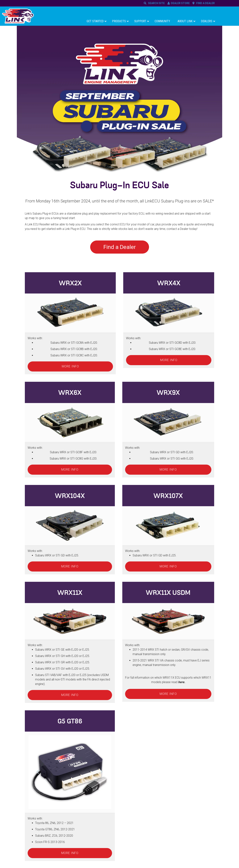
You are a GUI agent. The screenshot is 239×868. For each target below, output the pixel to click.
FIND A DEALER (205, 3)
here (181, 682)
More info (70, 366)
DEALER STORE (180, 3)
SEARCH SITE (156, 3)
